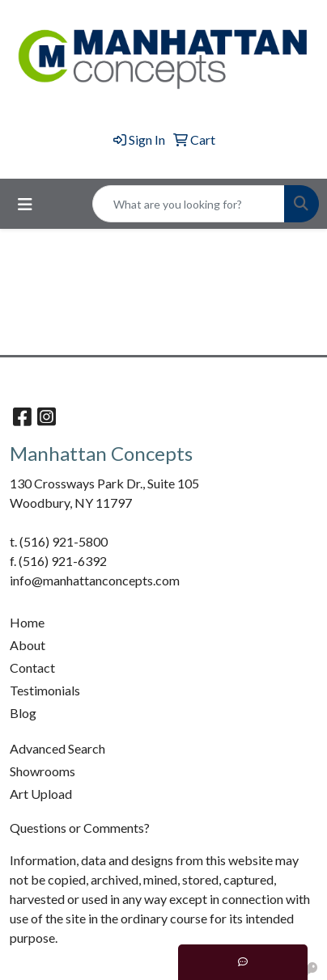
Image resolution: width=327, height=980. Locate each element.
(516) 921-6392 (63, 561)
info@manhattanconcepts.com (95, 580)
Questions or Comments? (80, 828)
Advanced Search (57, 748)
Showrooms (42, 771)
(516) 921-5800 (64, 541)
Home (27, 622)
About (28, 645)
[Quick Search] (189, 204)
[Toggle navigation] (25, 204)
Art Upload (41, 794)
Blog (23, 713)
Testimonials (45, 690)
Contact (32, 667)
